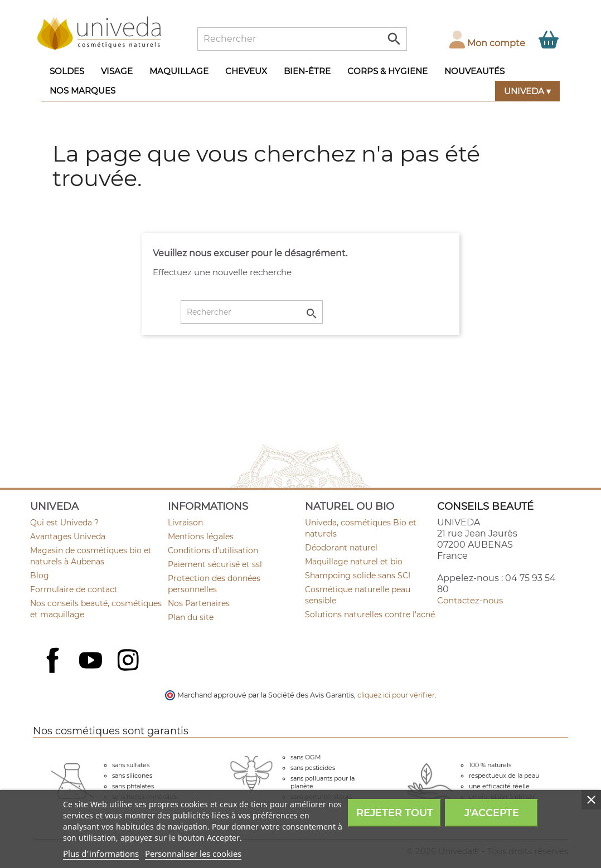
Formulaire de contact (74, 589)
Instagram (129, 661)
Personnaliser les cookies (193, 854)
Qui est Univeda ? (64, 523)
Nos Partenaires (199, 603)
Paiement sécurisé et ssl (215, 564)
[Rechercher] (302, 39)
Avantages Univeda (68, 537)
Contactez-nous (470, 600)
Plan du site (191, 617)
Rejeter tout (395, 813)
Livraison (185, 523)
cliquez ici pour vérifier (396, 695)
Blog (40, 576)
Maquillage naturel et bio (354, 562)
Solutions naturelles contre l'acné (370, 615)
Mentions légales (201, 537)
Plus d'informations (101, 854)
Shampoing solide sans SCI (358, 576)
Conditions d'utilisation (213, 550)
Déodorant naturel (341, 548)
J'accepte (492, 813)
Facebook (54, 672)
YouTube (92, 661)
